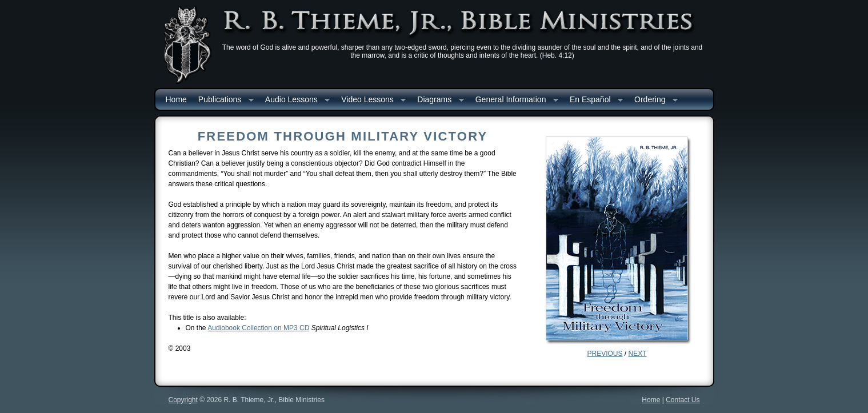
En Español (593, 100)
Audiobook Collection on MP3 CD (258, 328)
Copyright (183, 400)
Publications (223, 100)
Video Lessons (371, 100)
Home (176, 99)
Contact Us (683, 400)
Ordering (653, 100)
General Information (514, 100)
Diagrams (437, 100)
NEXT (638, 354)
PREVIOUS (605, 354)
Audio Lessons (295, 100)
